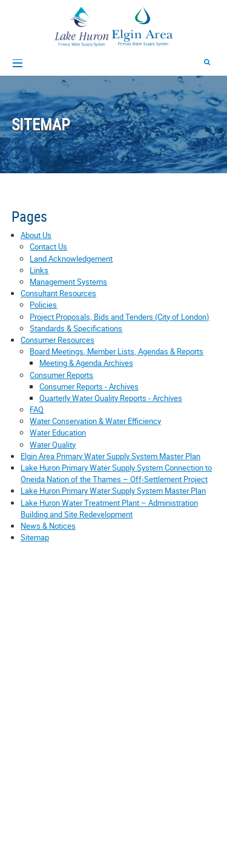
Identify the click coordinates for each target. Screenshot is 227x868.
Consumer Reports (61, 375)
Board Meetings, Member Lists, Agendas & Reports (117, 351)
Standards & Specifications (76, 328)
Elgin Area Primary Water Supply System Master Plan (110, 456)
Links (39, 270)
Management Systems (68, 282)
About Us (36, 235)
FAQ (37, 409)
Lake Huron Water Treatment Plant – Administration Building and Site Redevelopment (109, 509)
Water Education (58, 432)
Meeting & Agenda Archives (86, 363)
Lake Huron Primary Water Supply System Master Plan (113, 491)
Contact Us (48, 247)
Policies (43, 305)
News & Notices (48, 526)
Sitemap (35, 537)
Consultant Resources (58, 293)
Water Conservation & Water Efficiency (95, 421)
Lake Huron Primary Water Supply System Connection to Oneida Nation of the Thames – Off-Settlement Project (116, 473)
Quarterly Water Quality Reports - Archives (111, 398)
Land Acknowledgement (71, 259)
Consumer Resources (58, 340)
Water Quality (53, 445)
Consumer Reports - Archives (89, 386)
